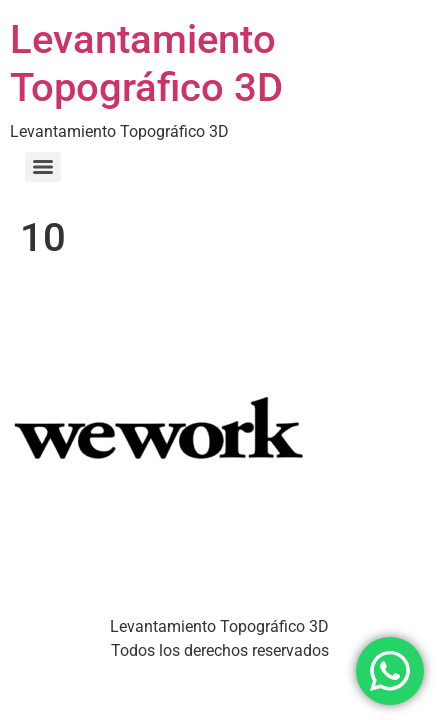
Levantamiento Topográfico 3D (146, 63)
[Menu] (43, 167)
